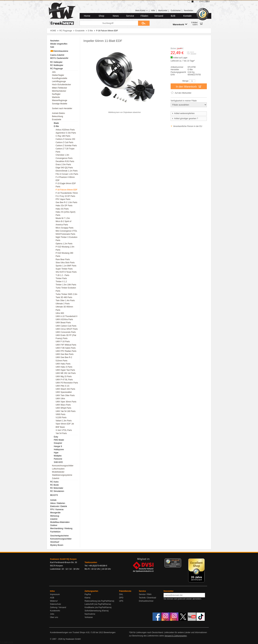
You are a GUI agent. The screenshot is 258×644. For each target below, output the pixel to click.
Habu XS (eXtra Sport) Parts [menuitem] (65, 214)
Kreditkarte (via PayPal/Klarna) (98, 607)
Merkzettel (163, 11)
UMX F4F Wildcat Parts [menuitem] (66, 345)
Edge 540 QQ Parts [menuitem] (64, 168)
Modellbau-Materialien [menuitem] (60, 522)
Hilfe (153, 11)
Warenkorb (180, 24)
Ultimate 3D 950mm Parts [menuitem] (64, 308)
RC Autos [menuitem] (54, 482)
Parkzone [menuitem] (58, 459)
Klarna (87, 598)
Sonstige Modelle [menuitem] (60, 104)
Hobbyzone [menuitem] (59, 449)
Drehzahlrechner (146, 601)
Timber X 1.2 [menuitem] (61, 282)
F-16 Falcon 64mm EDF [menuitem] (66, 190)
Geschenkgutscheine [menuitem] (59, 536)
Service (130, 16)
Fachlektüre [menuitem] (55, 532)
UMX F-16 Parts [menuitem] (63, 342)
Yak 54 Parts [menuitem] (61, 433)
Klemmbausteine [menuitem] (59, 51)
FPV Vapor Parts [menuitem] (63, 199)
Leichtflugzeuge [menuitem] (59, 81)
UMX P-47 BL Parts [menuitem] (64, 380)
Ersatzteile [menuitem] (57, 120)
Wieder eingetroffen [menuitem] (59, 44)
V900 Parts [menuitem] (60, 414)
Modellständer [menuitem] (58, 472)
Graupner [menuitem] (58, 443)
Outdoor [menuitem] (54, 525)
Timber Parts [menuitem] (61, 278)
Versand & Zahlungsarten (175, 636)
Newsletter (188, 11)
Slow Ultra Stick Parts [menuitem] (65, 263)
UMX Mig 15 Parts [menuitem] (64, 376)
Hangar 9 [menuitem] (58, 446)
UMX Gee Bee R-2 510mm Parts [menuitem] (64, 359)
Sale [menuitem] (52, 47)
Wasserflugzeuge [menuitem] (60, 100)
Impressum (55, 594)
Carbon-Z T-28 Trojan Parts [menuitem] (65, 150)
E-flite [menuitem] (56, 126)
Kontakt (187, 16)
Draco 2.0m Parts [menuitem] (63, 165)
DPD (121, 598)
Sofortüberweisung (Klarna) (97, 611)
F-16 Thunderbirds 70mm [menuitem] (67, 193)
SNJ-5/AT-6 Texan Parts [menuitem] (66, 272)
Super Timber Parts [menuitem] (64, 269)
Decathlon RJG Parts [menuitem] (65, 161)
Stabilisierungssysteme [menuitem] (62, 475)
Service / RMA (145, 594)
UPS (121, 601)
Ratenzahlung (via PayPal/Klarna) (99, 601)
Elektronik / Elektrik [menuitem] (59, 506)
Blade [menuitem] (56, 123)
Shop (101, 16)
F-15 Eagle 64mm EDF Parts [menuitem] (66, 185)
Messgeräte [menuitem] (55, 513)
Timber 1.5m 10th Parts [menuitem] (66, 285)
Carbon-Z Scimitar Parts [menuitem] (66, 146)
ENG (202, 1)
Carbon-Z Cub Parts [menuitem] (64, 142)
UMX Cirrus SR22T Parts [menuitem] (67, 329)
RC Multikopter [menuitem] (57, 65)
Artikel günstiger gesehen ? (185, 119)
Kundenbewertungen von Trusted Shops (68, 632)
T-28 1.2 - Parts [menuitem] (62, 275)
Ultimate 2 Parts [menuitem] (63, 304)
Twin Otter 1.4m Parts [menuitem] (65, 300)
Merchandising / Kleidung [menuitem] (61, 528)
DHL (121, 594)
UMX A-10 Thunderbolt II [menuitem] (66, 316)
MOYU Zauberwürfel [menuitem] (59, 58)
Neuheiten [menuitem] (55, 41)
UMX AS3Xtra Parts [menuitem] (64, 319)
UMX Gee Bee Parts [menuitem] (65, 354)
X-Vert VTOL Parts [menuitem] (64, 430)
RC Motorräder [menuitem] (57, 488)
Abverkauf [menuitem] (55, 542)
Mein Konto (142, 11)
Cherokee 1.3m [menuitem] (62, 155)
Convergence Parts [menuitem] (64, 158)
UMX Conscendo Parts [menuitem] (66, 332)
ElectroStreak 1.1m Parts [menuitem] (67, 171)
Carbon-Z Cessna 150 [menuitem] (65, 139)
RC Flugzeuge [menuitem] (57, 69)
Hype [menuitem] (56, 453)
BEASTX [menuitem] (54, 495)
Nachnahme (90, 614)
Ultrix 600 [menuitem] (60, 313)
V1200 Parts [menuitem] (61, 418)
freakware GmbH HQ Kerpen (63, 559)
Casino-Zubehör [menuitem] (57, 55)
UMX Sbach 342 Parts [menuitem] (65, 389)
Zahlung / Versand (58, 607)
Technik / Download (147, 598)
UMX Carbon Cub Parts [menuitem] (66, 326)
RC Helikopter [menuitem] (56, 62)
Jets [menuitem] (54, 72)
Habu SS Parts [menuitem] (62, 209)
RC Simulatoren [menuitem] (57, 491)
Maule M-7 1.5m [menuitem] (63, 218)
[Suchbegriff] (109, 23)
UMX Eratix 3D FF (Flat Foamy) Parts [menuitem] (66, 337)
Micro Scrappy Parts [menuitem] (64, 228)
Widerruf (54, 601)
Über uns (54, 617)
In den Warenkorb (189, 86)
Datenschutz (56, 604)
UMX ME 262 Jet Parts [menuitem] (66, 373)
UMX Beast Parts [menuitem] (63, 323)
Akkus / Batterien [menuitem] (58, 503)
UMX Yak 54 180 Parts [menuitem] (66, 411)
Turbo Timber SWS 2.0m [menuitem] (66, 294)
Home (87, 16)
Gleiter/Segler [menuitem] (58, 75)
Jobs (52, 614)
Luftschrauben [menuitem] (58, 469)
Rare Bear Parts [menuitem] (63, 259)
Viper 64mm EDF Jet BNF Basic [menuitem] (65, 425)
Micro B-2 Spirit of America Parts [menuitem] (63, 223)
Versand (159, 16)
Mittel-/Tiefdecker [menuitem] (60, 88)
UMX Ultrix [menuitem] (60, 399)
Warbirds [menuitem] (56, 97)
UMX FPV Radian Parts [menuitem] (66, 351)
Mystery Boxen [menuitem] (57, 545)
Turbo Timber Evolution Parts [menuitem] (66, 289)
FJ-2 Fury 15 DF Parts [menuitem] (65, 196)
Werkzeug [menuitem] (55, 516)
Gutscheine (176, 11)
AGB (52, 598)
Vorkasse (89, 617)
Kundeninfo (55, 611)
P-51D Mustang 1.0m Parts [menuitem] (65, 248)
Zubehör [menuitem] (56, 478)
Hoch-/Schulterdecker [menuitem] (61, 85)
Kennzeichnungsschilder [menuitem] (63, 466)
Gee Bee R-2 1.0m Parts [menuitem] (66, 202)
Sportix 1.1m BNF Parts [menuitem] (66, 266)
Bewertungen (110, 632)
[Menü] (179, 560)
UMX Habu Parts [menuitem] (63, 364)
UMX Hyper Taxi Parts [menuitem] (65, 370)
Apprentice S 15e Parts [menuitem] (66, 133)
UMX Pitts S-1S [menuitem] (62, 386)
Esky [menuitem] (56, 437)
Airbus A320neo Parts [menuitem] (65, 130)
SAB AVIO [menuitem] (58, 462)
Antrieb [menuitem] (53, 500)
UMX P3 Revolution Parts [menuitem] (67, 383)
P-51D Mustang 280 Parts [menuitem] (64, 255)
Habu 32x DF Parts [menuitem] (64, 206)
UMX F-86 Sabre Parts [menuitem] (66, 348)
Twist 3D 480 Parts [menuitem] (64, 297)
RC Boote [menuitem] (54, 485)
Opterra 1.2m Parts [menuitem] (64, 244)
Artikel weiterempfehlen (183, 113)
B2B (173, 16)
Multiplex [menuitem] (58, 456)
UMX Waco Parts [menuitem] (63, 405)
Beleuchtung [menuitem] (58, 116)
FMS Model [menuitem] (59, 440)
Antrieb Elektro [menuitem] (58, 113)
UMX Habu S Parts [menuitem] (64, 367)
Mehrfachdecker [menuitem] (59, 91)
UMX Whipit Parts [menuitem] (63, 408)
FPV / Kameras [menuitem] (57, 509)
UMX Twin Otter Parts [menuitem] (65, 395)
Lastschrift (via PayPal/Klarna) (98, 604)
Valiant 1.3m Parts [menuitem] (64, 421)
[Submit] (144, 23)
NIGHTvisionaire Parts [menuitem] (65, 234)
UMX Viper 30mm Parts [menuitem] (66, 402)
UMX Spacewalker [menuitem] (64, 392)
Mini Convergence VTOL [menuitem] (66, 231)
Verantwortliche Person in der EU (188, 126)
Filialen (144, 16)
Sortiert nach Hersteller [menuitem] (62, 108)
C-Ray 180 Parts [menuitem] (63, 136)
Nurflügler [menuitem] (56, 94)
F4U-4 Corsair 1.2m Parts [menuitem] (67, 174)
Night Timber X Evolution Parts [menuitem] (66, 239)
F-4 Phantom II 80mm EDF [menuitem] (65, 179)
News (116, 16)
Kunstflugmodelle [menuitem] (60, 78)
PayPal (88, 594)
